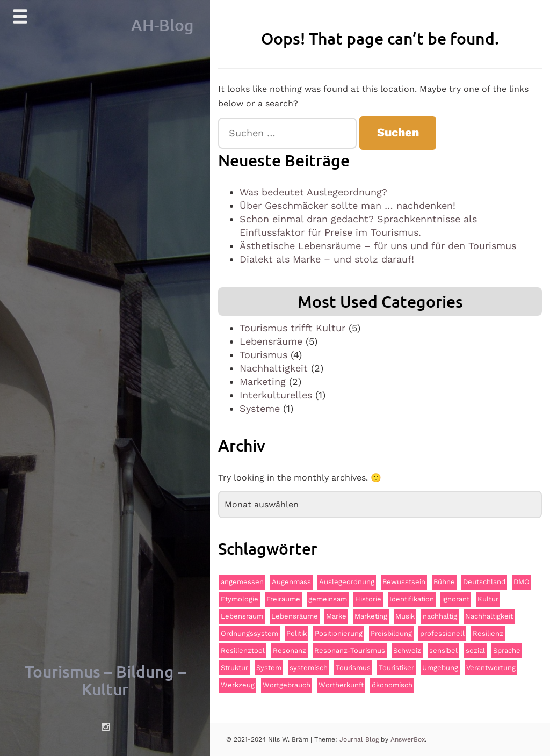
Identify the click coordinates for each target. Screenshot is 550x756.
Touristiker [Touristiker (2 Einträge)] (396, 668)
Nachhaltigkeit (274, 368)
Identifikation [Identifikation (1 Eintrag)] (412, 599)
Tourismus (263, 355)
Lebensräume (271, 341)
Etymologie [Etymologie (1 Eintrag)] (240, 599)
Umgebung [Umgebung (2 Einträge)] (440, 668)
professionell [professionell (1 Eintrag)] (442, 633)
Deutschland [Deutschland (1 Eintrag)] (484, 582)
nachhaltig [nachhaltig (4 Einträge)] (440, 616)
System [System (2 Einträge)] (269, 668)
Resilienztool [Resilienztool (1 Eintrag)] (243, 650)
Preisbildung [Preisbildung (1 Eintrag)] (391, 633)
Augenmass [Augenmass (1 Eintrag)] (291, 582)
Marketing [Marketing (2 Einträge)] (371, 616)
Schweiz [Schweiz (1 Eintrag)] (407, 650)
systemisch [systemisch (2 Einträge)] (309, 668)
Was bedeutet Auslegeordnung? (313, 192)
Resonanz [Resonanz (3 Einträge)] (290, 650)
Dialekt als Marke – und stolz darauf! (327, 259)
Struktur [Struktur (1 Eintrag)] (234, 668)
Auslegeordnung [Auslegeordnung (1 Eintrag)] (347, 582)
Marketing (263, 381)
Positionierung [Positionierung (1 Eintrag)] (339, 633)
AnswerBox (408, 739)
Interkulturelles (276, 395)
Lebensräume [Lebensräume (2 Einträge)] (295, 616)
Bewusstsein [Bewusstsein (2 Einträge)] (404, 582)
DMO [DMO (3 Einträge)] (522, 582)
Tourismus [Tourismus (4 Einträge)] (353, 668)
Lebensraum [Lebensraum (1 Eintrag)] (242, 616)
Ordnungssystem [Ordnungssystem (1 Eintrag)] (249, 633)
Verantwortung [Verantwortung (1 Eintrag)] (491, 668)
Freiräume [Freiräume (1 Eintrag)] (283, 599)
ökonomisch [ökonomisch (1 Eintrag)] (392, 685)
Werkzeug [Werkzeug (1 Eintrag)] (238, 685)
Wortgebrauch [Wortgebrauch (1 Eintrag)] (287, 685)
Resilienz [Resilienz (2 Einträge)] (488, 633)
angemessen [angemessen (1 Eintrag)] (242, 582)
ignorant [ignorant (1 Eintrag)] (456, 599)
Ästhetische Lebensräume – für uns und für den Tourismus (378, 246)
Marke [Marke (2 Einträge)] (336, 616)
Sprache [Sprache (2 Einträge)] (507, 650)
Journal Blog (360, 739)
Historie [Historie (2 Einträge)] (368, 599)
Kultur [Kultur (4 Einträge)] (488, 599)
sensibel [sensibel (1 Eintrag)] (443, 650)
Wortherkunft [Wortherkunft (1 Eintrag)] (341, 685)
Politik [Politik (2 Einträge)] (296, 633)
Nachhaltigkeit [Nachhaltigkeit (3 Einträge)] (489, 616)
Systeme (260, 408)
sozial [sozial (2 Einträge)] (475, 650)
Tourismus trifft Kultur (292, 328)
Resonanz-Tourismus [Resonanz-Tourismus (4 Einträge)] (350, 650)
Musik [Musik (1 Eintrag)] (405, 616)
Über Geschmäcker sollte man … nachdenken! (348, 205)
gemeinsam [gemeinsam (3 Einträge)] (328, 599)
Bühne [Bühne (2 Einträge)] (444, 582)
